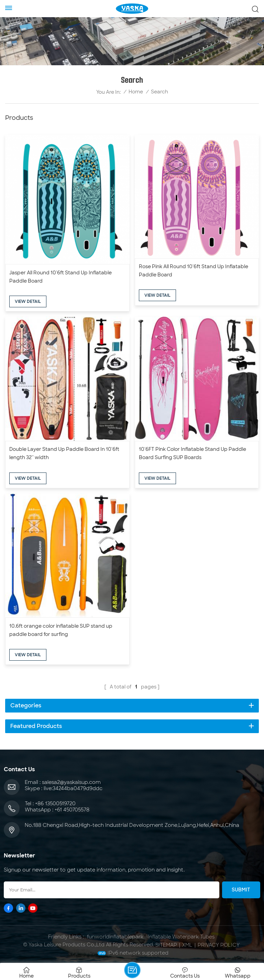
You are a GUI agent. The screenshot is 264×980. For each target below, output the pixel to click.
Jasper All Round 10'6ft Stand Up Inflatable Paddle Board (60, 277)
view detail (28, 301)
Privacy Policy (219, 945)
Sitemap (166, 945)
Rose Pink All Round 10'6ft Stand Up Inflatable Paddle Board (194, 271)
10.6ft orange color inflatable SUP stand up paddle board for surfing (61, 630)
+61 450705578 (72, 810)
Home (136, 92)
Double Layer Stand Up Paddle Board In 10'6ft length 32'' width (64, 453)
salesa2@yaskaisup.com (71, 782)
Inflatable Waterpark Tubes (181, 937)
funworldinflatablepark (115, 937)
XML (187, 945)
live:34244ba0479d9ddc (73, 788)
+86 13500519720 (55, 804)
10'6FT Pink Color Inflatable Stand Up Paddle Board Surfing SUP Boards (192, 453)
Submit (241, 890)
